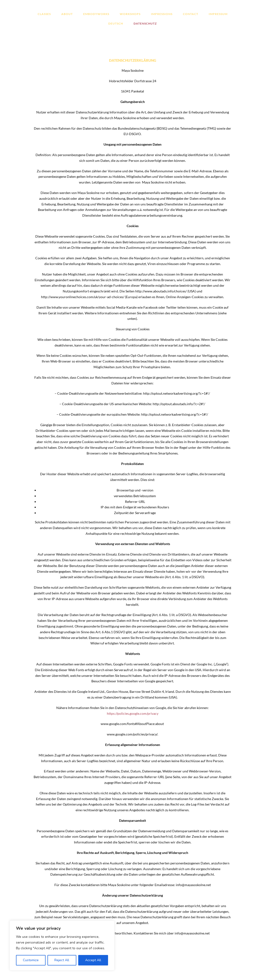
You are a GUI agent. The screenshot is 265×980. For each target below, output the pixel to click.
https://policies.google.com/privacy (133, 713)
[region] (62, 945)
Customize (31, 960)
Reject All (62, 960)
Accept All (93, 960)
